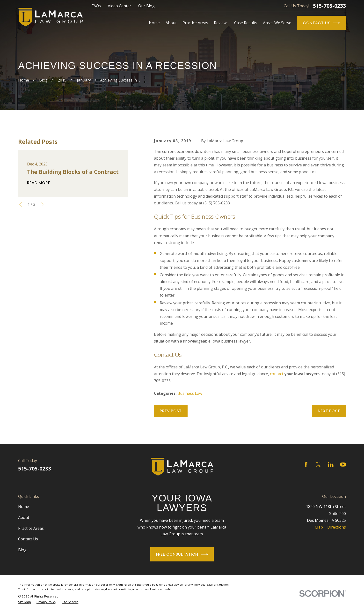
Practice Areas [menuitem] (195, 23)
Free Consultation (182, 554)
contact (277, 374)
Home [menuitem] (154, 23)
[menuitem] (25, 602)
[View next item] (42, 204)
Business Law (190, 393)
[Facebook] (306, 464)
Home (24, 507)
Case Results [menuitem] (246, 23)
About (24, 517)
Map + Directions (330, 527)
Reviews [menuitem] (221, 23)
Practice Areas (31, 528)
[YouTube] (343, 464)
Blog (22, 550)
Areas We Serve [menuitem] (277, 23)
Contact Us (321, 23)
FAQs (96, 6)
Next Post (329, 411)
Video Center (120, 6)
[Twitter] (318, 464)
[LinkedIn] (331, 464)
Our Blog (146, 6)
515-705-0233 (329, 6)
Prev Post (171, 411)
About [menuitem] (171, 23)
